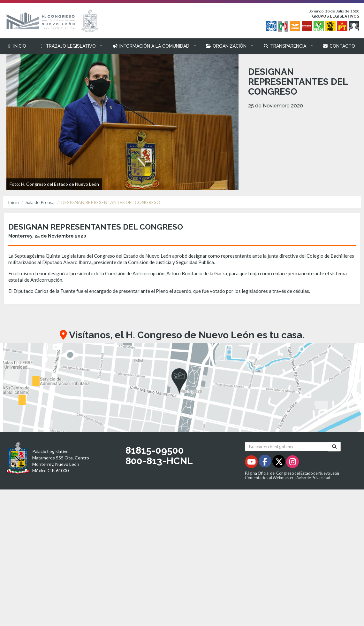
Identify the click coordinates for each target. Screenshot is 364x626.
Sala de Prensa (40, 202)
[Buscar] (334, 447)
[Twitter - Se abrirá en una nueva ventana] (279, 463)
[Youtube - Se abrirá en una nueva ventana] (252, 463)
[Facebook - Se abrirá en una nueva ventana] (265, 463)
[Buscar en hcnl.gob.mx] (287, 446)
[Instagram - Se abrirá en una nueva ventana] (292, 463)
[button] (69, 46)
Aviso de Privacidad (313, 478)
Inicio (13, 202)
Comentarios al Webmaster (269, 478)
